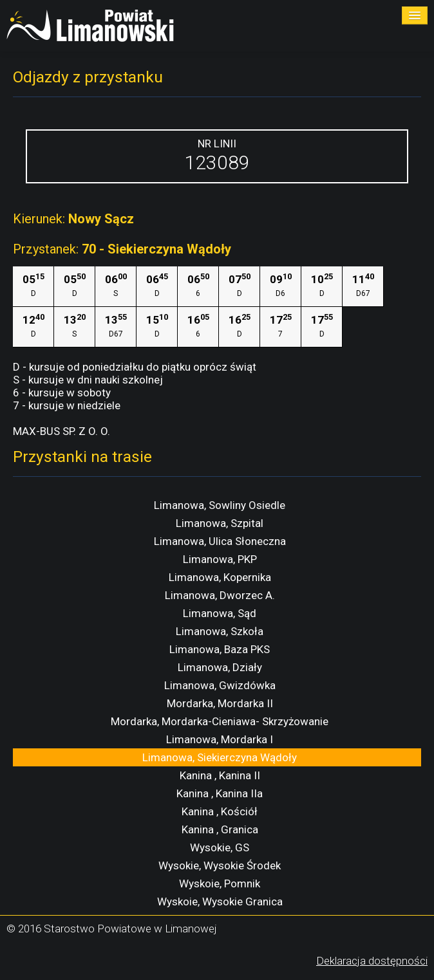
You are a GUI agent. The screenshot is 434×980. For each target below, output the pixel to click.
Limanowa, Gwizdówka (220, 685)
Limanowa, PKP (220, 559)
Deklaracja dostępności (372, 961)
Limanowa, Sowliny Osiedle (220, 505)
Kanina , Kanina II (220, 775)
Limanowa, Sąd (220, 613)
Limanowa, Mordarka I (220, 739)
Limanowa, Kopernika (220, 577)
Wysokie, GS (220, 847)
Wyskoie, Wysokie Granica (220, 901)
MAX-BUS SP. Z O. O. (61, 431)
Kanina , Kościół (220, 811)
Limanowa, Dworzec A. (220, 595)
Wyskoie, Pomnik (220, 883)
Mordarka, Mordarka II (220, 703)
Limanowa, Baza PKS (220, 649)
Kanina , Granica (220, 829)
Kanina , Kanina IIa (220, 793)
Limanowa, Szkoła (220, 631)
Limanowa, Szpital (220, 523)
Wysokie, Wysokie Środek (220, 865)
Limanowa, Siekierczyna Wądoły (220, 757)
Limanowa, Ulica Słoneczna (220, 541)
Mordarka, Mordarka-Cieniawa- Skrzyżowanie (220, 721)
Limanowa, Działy (220, 667)
